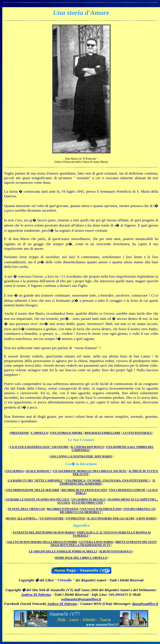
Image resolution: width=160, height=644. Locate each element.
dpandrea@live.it (145, 604)
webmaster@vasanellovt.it (81, 599)
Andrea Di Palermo (36, 594)
